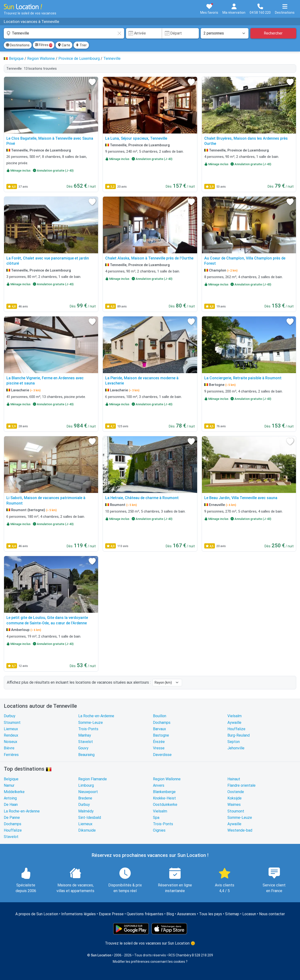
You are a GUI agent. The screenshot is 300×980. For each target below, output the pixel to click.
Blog (170, 914)
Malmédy (86, 811)
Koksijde (235, 798)
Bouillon (160, 716)
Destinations (18, 45)
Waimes (234, 805)
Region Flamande (93, 779)
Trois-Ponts (88, 729)
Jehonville (236, 748)
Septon (234, 742)
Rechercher (273, 33)
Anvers (159, 785)
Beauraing (86, 755)
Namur (9, 785)
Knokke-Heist (164, 798)
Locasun (249, 914)
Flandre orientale (241, 785)
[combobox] (64, 33)
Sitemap (232, 914)
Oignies (159, 830)
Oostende (236, 792)
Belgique (11, 779)
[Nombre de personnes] (225, 33)
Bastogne (161, 735)
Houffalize (236, 729)
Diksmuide (87, 830)
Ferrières (11, 755)
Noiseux (11, 742)
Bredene (85, 798)
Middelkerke (14, 792)
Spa (156, 818)
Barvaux (159, 729)
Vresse (159, 748)
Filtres (44, 45)
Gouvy (83, 748)
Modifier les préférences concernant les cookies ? (150, 962)
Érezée (159, 742)
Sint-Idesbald (90, 818)
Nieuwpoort (88, 792)
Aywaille (234, 723)
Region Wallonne (167, 779)
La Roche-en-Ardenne (96, 716)
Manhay (85, 735)
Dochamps (162, 723)
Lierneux (11, 729)
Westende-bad (240, 830)
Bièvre (9, 748)
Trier (81, 45)
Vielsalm (235, 716)
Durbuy (10, 716)
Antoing (10, 798)
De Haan (11, 805)
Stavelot (86, 742)
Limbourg (86, 785)
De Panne (12, 818)
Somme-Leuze (91, 723)
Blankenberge (164, 792)
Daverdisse (162, 755)
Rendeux (11, 735)
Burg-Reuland (239, 735)
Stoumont (12, 723)
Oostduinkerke (165, 805)
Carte (64, 45)
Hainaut (234, 779)
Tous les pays (211, 914)
